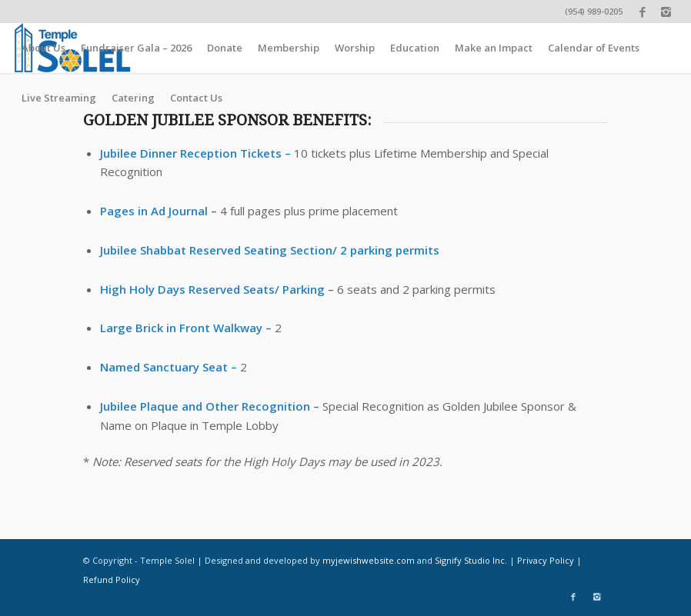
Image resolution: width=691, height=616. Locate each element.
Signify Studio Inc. (471, 560)
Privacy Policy (546, 560)
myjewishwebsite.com (369, 560)
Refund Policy (112, 579)
